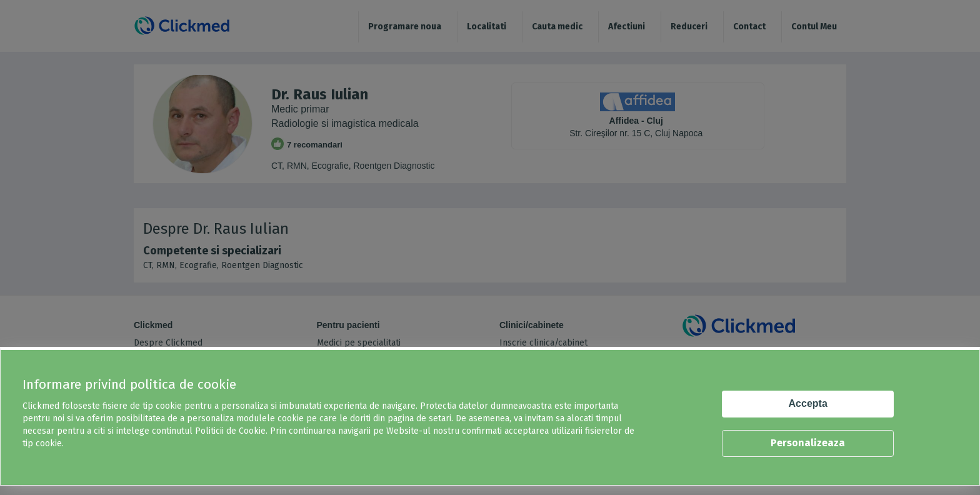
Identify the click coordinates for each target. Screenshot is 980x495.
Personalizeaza (808, 443)
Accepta (808, 403)
